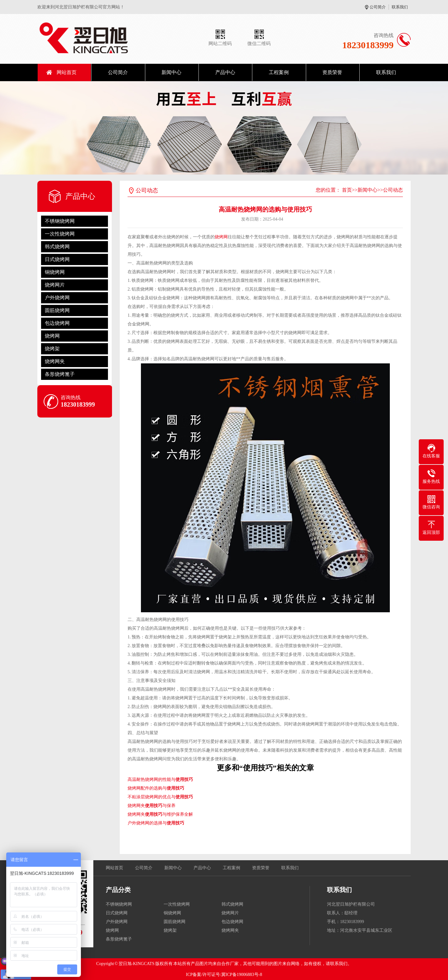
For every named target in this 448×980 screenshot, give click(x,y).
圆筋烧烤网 (57, 310)
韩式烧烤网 (57, 247)
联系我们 (400, 7)
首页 (347, 190)
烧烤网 (52, 336)
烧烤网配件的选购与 (156, 788)
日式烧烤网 (57, 259)
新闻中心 (171, 72)
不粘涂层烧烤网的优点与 (160, 797)
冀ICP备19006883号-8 (242, 975)
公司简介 (378, 7)
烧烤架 (52, 349)
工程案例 (279, 72)
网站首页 (67, 72)
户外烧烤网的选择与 (156, 823)
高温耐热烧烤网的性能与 (160, 779)
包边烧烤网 (57, 323)
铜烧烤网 (55, 272)
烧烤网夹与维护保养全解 (160, 814)
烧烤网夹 (55, 361)
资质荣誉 (332, 72)
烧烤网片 (55, 285)
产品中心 (225, 72)
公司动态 (393, 190)
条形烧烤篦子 (60, 374)
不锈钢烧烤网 (60, 221)
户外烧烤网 (57, 298)
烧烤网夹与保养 (152, 806)
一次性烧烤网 (60, 234)
